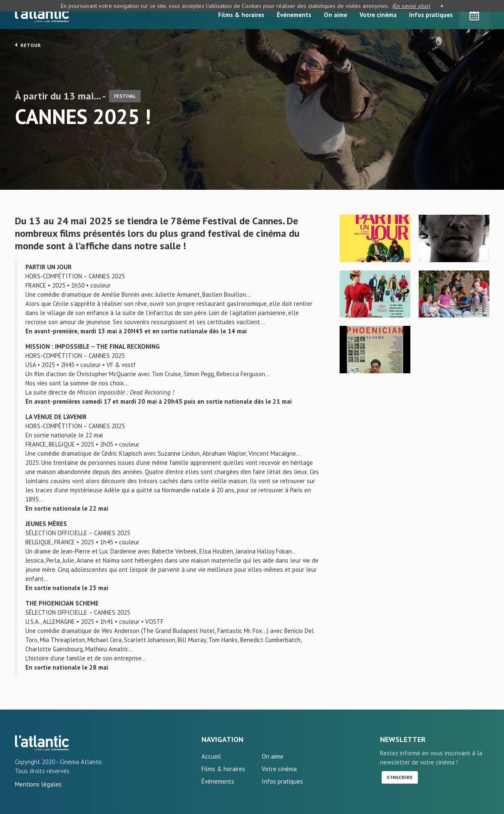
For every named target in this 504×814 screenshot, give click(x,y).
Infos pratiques (431, 15)
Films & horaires (241, 15)
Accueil (211, 756)
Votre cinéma (378, 15)
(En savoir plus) (411, 6)
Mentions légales (38, 784)
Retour (28, 45)
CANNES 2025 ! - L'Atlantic (42, 743)
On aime (335, 15)
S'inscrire (400, 777)
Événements (294, 15)
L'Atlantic (42, 15)
